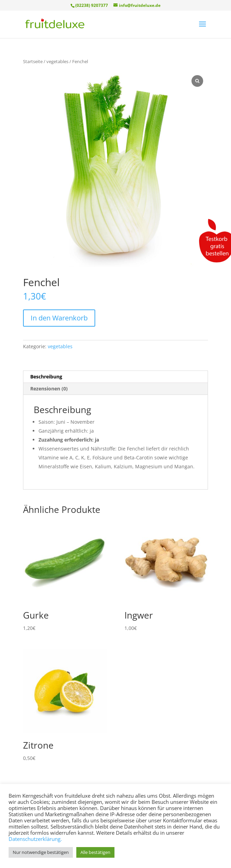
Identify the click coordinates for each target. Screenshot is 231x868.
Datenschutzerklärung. (35, 839)
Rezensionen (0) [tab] (49, 389)
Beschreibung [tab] (46, 377)
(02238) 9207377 (92, 5)
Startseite (33, 61)
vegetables (57, 61)
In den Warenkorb (59, 318)
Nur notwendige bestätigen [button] (41, 852)
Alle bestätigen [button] (95, 852)
